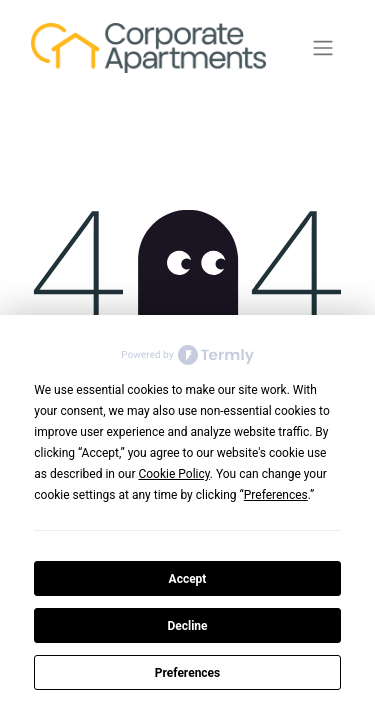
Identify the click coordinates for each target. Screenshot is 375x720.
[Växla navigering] (323, 48)
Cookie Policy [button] (173, 474)
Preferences (188, 673)
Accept (188, 579)
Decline (187, 626)
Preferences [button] (276, 495)
